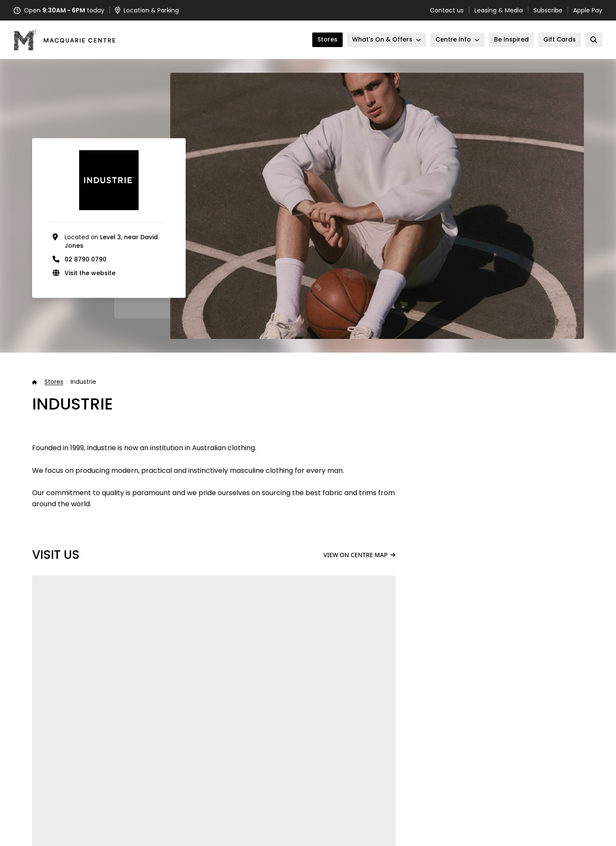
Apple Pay (588, 10)
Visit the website (90, 273)
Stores (54, 382)
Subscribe (548, 10)
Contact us (447, 10)
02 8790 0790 (86, 259)
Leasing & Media (499, 10)
